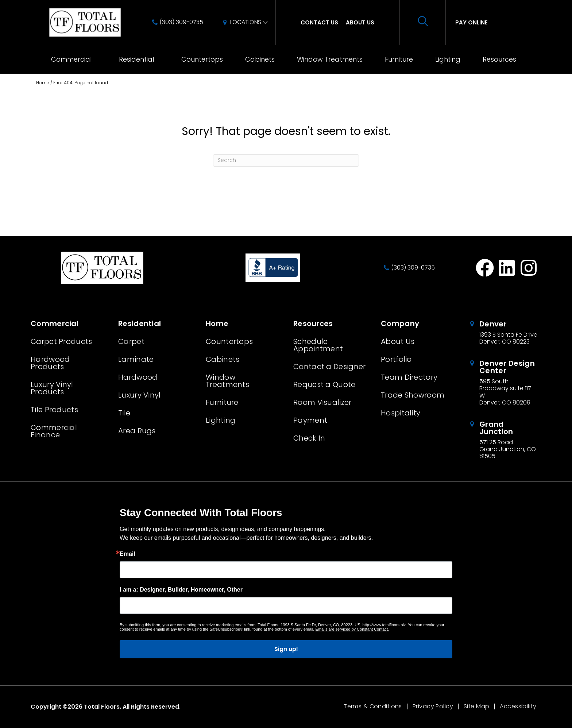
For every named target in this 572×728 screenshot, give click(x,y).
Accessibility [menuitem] (518, 706)
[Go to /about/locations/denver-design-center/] (505, 383)
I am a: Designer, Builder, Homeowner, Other (181, 590)
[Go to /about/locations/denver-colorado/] (505, 333)
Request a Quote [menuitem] (324, 384)
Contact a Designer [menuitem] (329, 367)
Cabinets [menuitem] (260, 59)
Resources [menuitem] (499, 59)
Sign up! (286, 649)
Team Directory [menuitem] (409, 377)
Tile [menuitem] (124, 413)
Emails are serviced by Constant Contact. (352, 629)
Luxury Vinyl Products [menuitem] (52, 388)
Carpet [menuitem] (131, 341)
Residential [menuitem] (136, 59)
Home (43, 83)
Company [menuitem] (400, 324)
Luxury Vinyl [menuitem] (140, 395)
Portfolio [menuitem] (396, 359)
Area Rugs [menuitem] (137, 431)
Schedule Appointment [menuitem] (318, 345)
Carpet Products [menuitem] (61, 341)
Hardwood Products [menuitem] (50, 363)
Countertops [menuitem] (202, 59)
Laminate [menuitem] (136, 359)
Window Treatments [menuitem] (330, 59)
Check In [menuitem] (309, 438)
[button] (100, 59)
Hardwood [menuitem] (138, 377)
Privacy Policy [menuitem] (433, 706)
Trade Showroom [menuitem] (413, 395)
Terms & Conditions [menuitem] (373, 706)
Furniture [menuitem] (399, 59)
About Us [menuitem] (360, 22)
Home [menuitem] (217, 324)
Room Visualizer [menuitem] (322, 402)
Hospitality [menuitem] (401, 413)
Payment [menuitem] (310, 420)
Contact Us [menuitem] (319, 22)
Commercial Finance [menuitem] (54, 431)
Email (127, 554)
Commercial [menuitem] (71, 59)
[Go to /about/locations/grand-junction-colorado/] (505, 440)
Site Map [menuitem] (476, 706)
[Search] (286, 160)
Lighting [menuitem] (448, 59)
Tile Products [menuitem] (54, 410)
